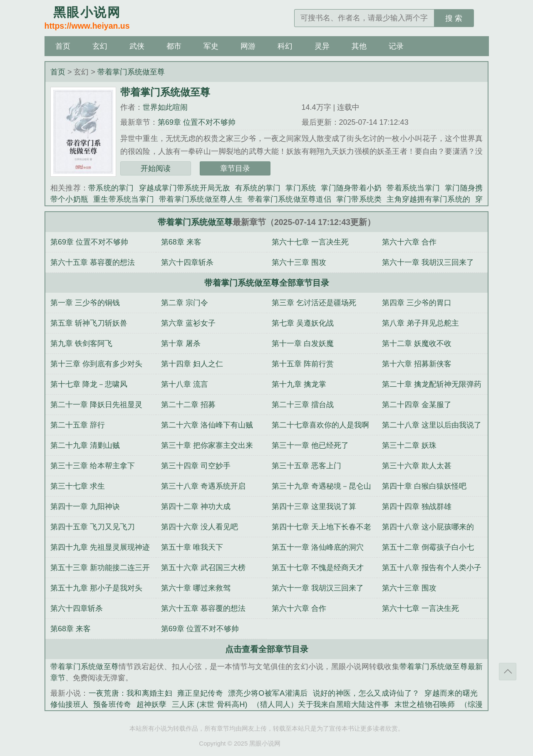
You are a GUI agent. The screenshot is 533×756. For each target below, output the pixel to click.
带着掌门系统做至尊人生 (201, 199)
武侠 (137, 46)
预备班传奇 (112, 704)
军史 (211, 46)
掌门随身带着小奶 (351, 188)
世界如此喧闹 (165, 107)
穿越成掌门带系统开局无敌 (185, 188)
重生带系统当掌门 (124, 199)
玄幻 (100, 46)
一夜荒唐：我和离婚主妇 (131, 693)
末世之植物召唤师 (425, 704)
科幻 (285, 46)
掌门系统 (301, 188)
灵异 (322, 46)
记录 (396, 46)
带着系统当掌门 (413, 188)
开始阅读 (156, 168)
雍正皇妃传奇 (200, 693)
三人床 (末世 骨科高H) (210, 704)
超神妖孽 (152, 704)
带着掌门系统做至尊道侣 (289, 199)
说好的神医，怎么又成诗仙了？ (366, 693)
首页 (63, 46)
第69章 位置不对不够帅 (197, 122)
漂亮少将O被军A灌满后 (268, 693)
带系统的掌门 (111, 188)
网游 (248, 46)
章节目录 (235, 168)
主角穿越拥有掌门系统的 (428, 199)
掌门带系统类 (359, 199)
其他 (359, 46)
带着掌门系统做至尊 (131, 72)
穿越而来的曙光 (451, 693)
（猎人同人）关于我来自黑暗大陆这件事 (321, 704)
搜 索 (454, 18)
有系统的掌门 (258, 188)
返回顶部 (508, 672)
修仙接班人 (69, 704)
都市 (174, 46)
